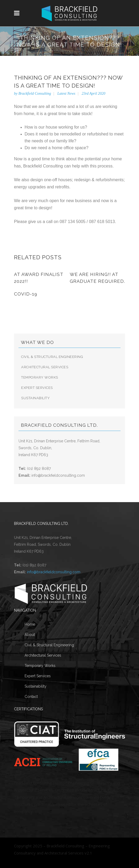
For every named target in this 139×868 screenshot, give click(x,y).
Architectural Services (45, 367)
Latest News (66, 94)
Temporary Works (40, 377)
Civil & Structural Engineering (52, 357)
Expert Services (37, 388)
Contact (31, 697)
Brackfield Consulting (35, 94)
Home (30, 624)
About (30, 635)
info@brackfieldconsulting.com (58, 475)
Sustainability (35, 398)
